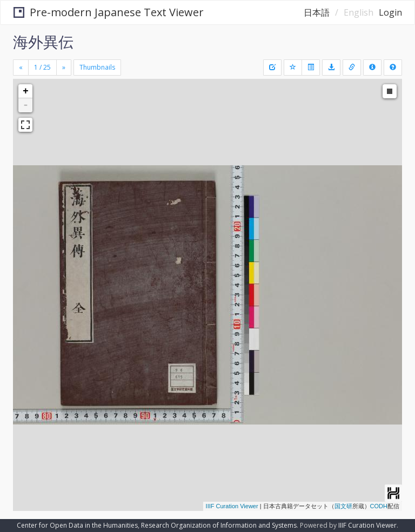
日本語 (317, 12)
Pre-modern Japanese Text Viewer (109, 12)
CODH (379, 506)
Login (390, 12)
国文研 (343, 506)
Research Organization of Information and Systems (219, 525)
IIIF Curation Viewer (232, 506)
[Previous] (21, 68)
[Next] (64, 68)
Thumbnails (97, 67)
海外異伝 (43, 42)
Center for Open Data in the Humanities (77, 525)
